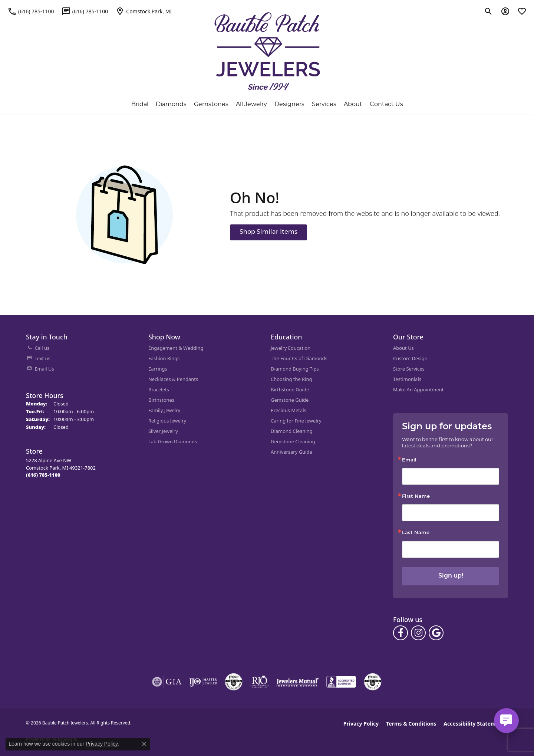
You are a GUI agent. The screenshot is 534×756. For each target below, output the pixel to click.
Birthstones (161, 400)
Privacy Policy (361, 724)
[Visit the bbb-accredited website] (341, 682)
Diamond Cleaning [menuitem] (292, 431)
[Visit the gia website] (167, 682)
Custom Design (410, 358)
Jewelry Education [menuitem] (291, 348)
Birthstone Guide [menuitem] (290, 389)
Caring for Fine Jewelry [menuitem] (296, 421)
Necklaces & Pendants (173, 379)
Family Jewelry (164, 410)
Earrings (158, 369)
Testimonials (407, 379)
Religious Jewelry (167, 421)
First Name (416, 497)
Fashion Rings (164, 358)
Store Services (409, 369)
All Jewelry (251, 104)
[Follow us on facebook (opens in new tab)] (400, 633)
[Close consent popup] (144, 744)
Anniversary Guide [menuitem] (291, 452)
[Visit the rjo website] (260, 682)
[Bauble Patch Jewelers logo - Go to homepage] (267, 51)
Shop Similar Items (268, 232)
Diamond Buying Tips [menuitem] (295, 369)
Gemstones (211, 104)
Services (324, 104)
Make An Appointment (418, 389)
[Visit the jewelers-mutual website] (298, 682)
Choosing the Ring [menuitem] (291, 379)
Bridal (140, 104)
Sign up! (451, 576)
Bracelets (159, 389)
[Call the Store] (43, 475)
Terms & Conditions (411, 724)
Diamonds (171, 104)
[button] (489, 11)
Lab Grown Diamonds (173, 441)
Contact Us (386, 104)
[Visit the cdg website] (234, 682)
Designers (289, 104)
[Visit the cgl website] (373, 682)
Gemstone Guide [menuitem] (290, 400)
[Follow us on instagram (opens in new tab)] (418, 633)
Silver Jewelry (163, 431)
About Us (403, 348)
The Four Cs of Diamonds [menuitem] (299, 358)
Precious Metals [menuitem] (289, 410)
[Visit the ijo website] (203, 682)
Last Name (416, 533)
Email (409, 460)
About (353, 104)
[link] (31, 11)
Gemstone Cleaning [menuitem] (293, 441)
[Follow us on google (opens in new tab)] (436, 633)
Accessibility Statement (474, 724)
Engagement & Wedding (176, 348)
